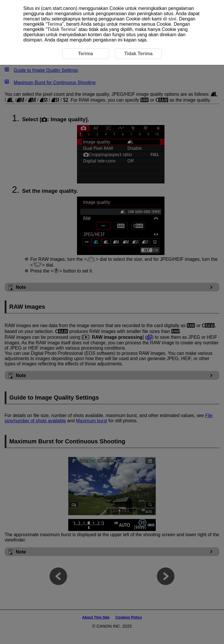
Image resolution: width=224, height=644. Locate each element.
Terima (55, 24)
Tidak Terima (61, 29)
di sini (170, 19)
